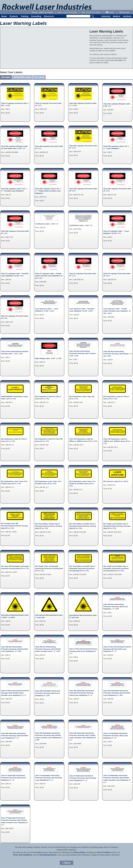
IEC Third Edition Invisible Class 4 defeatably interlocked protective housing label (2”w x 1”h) (82, 568)
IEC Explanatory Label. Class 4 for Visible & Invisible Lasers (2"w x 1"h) (82, 484)
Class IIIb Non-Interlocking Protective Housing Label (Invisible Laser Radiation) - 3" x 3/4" (15, 649)
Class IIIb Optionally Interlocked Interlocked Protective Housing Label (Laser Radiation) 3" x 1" (82, 693)
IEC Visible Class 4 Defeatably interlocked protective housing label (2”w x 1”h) (49, 568)
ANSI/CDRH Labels (22, 77)
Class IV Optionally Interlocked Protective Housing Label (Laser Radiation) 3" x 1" (14, 778)
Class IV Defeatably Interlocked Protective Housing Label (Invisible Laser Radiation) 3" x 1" (49, 778)
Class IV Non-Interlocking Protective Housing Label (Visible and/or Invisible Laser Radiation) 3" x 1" (15, 693)
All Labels (6, 77)
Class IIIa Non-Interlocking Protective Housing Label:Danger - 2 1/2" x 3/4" (117, 354)
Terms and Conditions (22, 855)
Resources (49, 16)
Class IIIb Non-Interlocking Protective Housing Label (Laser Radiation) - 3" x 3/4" (116, 607)
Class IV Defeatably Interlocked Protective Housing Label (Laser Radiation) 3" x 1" (116, 736)
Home (4, 16)
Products (14, 16)
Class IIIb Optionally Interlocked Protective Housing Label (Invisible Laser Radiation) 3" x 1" (15, 736)
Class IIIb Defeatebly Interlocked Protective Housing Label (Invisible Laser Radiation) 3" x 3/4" (117, 693)
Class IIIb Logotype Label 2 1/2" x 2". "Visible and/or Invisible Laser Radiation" (48, 191)
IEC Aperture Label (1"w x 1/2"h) (116, 481)
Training (25, 16)
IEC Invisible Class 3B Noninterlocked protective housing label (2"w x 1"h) (14, 526)
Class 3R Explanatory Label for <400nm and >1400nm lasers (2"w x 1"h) (117, 441)
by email (119, 60)
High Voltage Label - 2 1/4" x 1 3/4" (48, 358)
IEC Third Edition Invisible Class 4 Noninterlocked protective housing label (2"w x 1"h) (83, 526)
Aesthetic (127, 16)
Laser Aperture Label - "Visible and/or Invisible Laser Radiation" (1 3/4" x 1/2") (117, 311)
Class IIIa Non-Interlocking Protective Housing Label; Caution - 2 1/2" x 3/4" (83, 353)
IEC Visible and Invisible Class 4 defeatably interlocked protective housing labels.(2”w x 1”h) (116, 568)
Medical (117, 16)
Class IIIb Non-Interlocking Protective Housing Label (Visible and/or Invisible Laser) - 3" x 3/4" (48, 649)
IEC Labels (39, 77)
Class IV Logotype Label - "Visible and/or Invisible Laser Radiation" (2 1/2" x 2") (49, 276)
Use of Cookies (104, 852)
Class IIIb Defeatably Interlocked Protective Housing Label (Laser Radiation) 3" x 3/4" (48, 693)
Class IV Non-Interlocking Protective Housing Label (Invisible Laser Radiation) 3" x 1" (117, 649)
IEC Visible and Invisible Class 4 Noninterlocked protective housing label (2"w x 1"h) (117, 526)
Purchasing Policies (48, 855)
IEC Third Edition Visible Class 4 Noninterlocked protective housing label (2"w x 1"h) (49, 526)
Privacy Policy (79, 852)
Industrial (106, 16)
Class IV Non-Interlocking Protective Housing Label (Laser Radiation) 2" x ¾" (83, 651)
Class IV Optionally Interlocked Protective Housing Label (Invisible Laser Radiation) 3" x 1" (83, 778)
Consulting (36, 16)
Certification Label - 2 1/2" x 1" (47, 224)
